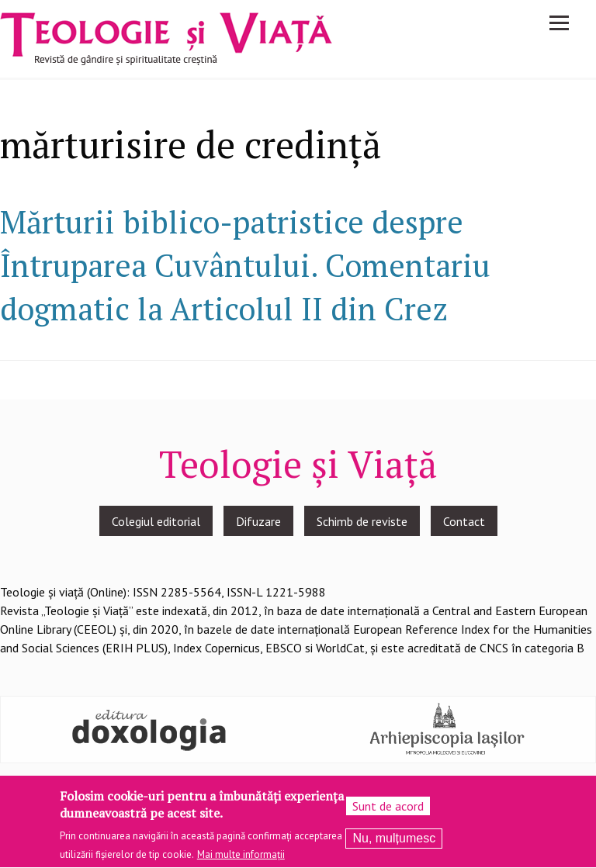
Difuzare (258, 521)
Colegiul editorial (156, 521)
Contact (464, 521)
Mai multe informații (241, 859)
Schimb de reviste (362, 521)
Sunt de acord (388, 810)
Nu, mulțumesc (394, 842)
